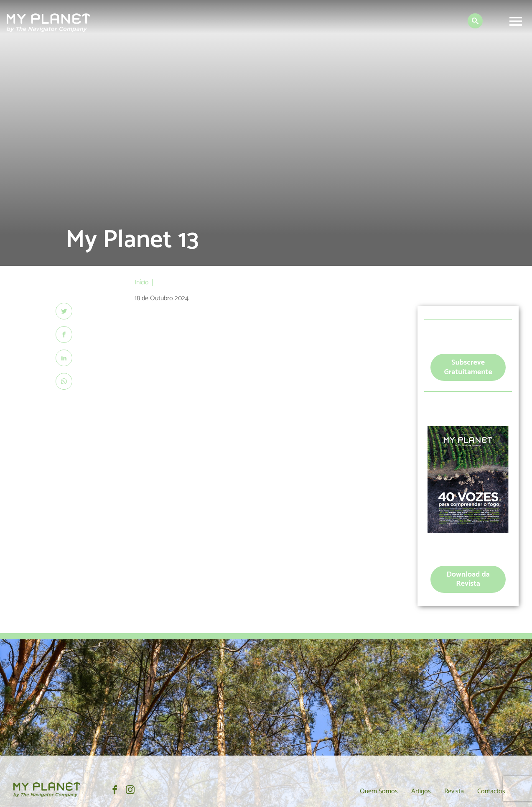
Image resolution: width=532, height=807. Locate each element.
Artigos (421, 791)
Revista (454, 791)
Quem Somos (379, 791)
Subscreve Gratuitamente (468, 367)
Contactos (491, 791)
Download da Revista (468, 579)
